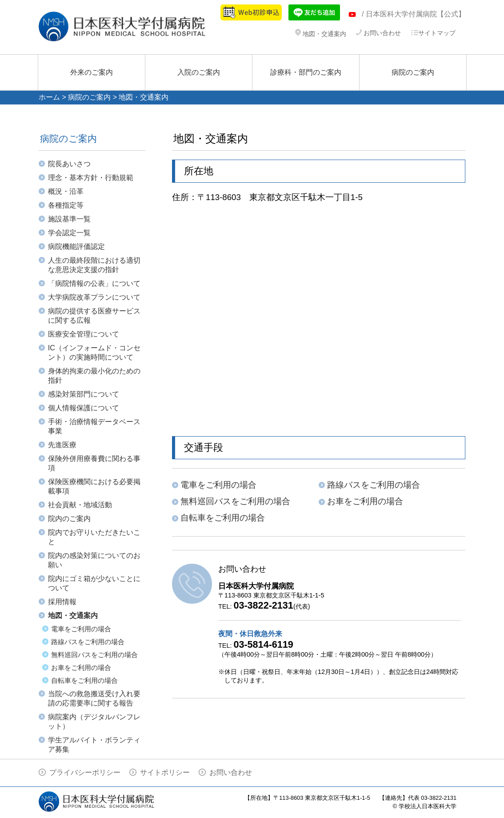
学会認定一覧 (69, 233)
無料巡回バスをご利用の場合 (94, 655)
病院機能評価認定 (76, 247)
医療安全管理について (84, 334)
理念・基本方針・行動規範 (91, 178)
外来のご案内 (92, 72)
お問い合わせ (378, 33)
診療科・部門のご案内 (306, 72)
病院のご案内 (413, 72)
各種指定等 (66, 205)
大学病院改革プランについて (94, 297)
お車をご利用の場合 (81, 668)
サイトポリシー (165, 772)
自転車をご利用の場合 (84, 680)
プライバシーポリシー (85, 772)
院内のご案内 (69, 519)
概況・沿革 (66, 191)
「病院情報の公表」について (94, 283)
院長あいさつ (69, 164)
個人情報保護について (84, 408)
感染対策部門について (84, 394)
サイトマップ (433, 33)
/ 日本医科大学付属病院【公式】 (414, 14)
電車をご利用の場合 (81, 629)
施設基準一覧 (69, 219)
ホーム (49, 97)
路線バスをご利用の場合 (88, 642)
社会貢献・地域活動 (80, 505)
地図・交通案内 (321, 34)
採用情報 (62, 602)
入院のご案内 (199, 72)
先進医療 (62, 445)
